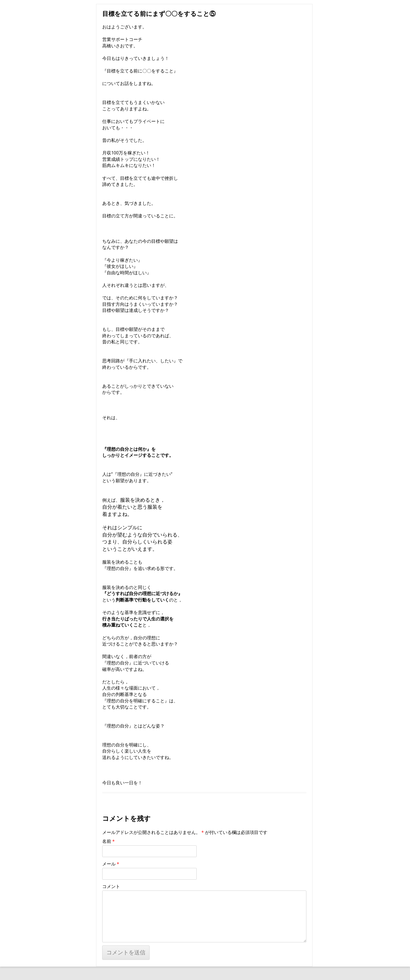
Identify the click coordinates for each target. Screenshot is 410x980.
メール (111, 864)
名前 (108, 841)
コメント (111, 886)
